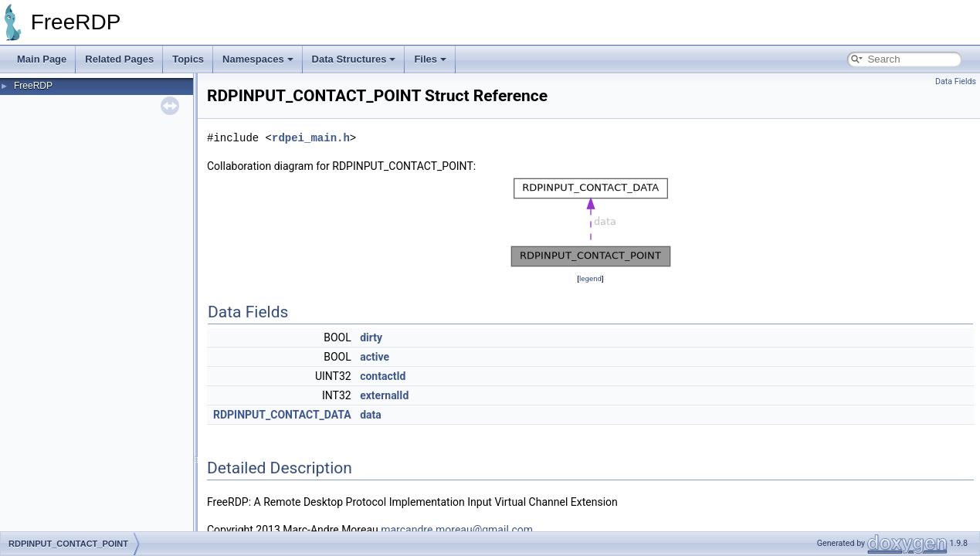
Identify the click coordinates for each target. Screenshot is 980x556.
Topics (188, 59)
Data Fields (956, 81)
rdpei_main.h (311, 138)
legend (590, 278)
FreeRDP (33, 86)
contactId (383, 376)
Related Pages (119, 59)
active (375, 357)
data (371, 415)
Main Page (42, 59)
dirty (371, 337)
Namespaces (258, 59)
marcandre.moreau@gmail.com (457, 530)
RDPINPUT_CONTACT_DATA (282, 415)
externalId (384, 395)
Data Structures (354, 59)
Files (430, 59)
